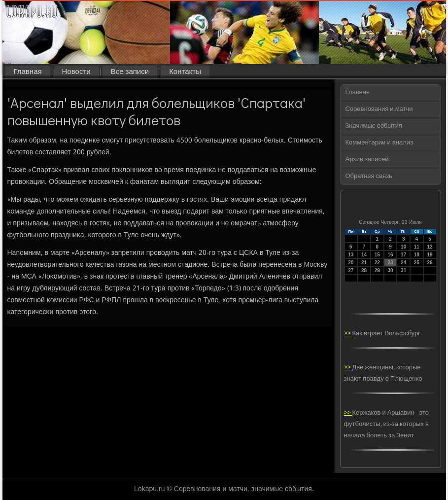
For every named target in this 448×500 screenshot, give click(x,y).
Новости (76, 72)
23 (390, 263)
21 (364, 263)
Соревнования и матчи (379, 109)
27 (351, 270)
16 (390, 255)
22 (377, 263)
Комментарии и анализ (379, 143)
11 (417, 247)
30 (390, 270)
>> (348, 334)
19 (430, 255)
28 (364, 270)
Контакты (185, 72)
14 (364, 255)
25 (417, 263)
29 (377, 270)
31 (403, 270)
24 (403, 263)
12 (430, 247)
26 (430, 263)
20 (351, 263)
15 (377, 255)
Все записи (130, 72)
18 (417, 255)
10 (403, 247)
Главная (28, 72)
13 (351, 255)
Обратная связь (369, 176)
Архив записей (367, 160)
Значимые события (374, 126)
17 (403, 255)
